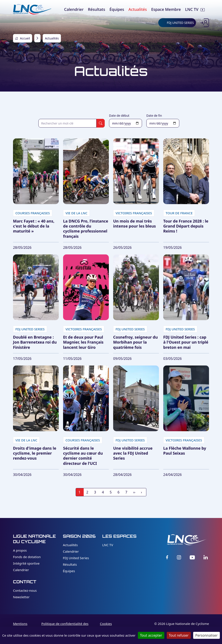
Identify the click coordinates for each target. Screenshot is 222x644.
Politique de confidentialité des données (65, 626)
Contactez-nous (25, 590)
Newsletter (21, 597)
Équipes (69, 571)
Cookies (106, 624)
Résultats (70, 564)
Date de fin (154, 116)
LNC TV (108, 545)
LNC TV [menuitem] (192, 9)
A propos (20, 550)
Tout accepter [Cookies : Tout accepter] (151, 635)
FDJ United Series (76, 558)
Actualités (70, 545)
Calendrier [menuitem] (74, 9)
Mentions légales (20, 626)
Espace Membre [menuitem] (166, 9)
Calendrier (21, 570)
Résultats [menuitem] (97, 9)
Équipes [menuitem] (117, 9)
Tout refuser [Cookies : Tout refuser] (179, 635)
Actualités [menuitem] (138, 9)
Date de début (119, 116)
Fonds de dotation (27, 557)
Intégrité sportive (26, 563)
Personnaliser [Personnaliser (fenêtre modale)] (206, 635)
